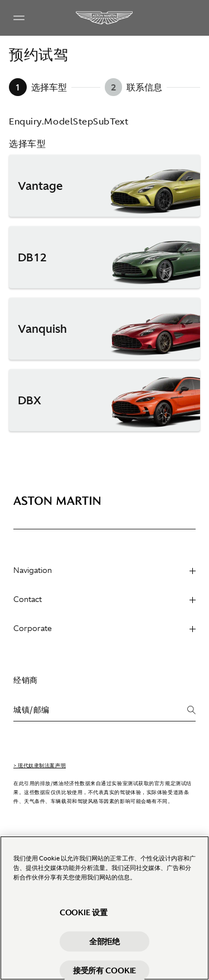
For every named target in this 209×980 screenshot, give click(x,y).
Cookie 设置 (84, 919)
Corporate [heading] (104, 628)
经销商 (26, 680)
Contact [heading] (104, 599)
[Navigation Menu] (19, 18)
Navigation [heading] (104, 570)
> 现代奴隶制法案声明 (40, 766)
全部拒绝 (104, 948)
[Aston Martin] (105, 18)
